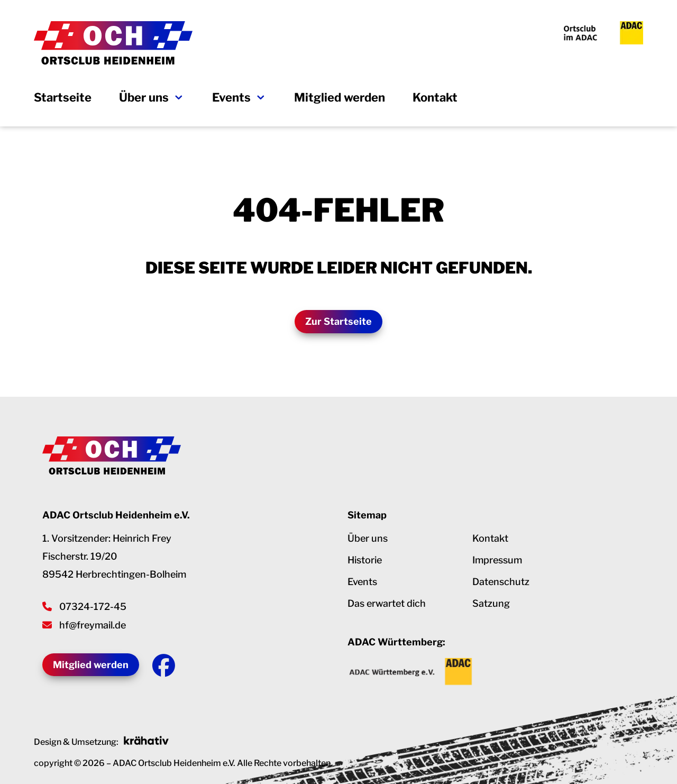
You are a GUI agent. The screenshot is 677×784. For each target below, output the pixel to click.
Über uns (144, 99)
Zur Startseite (338, 321)
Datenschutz (501, 583)
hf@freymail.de (93, 625)
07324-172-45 (93, 607)
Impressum (497, 561)
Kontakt (435, 99)
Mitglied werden (340, 99)
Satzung (491, 604)
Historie (365, 561)
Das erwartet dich (387, 604)
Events (231, 99)
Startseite (63, 99)
